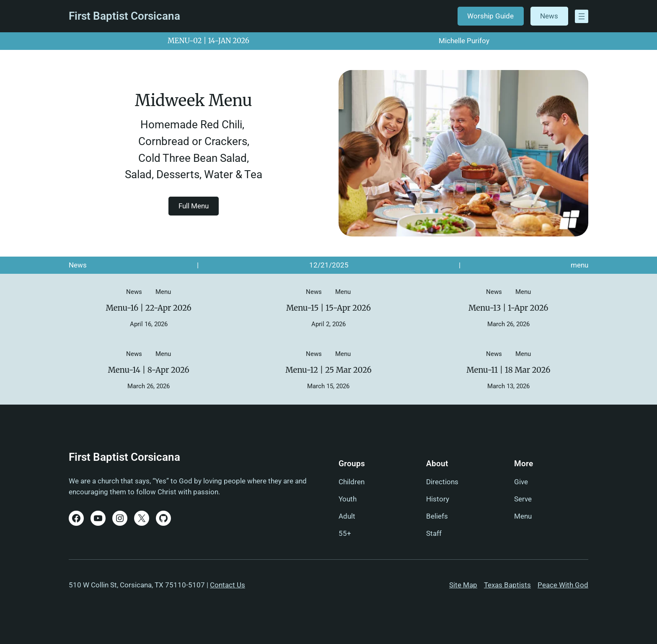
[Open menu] (582, 16)
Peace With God (563, 585)
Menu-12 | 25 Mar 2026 (328, 370)
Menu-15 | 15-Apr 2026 (328, 308)
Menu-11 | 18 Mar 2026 (508, 370)
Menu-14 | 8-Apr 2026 (148, 370)
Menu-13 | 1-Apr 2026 (508, 308)
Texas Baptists (507, 585)
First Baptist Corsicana (124, 16)
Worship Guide (490, 16)
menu (579, 265)
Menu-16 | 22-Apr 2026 (148, 308)
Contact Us (228, 585)
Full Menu (194, 205)
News (549, 16)
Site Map (463, 585)
